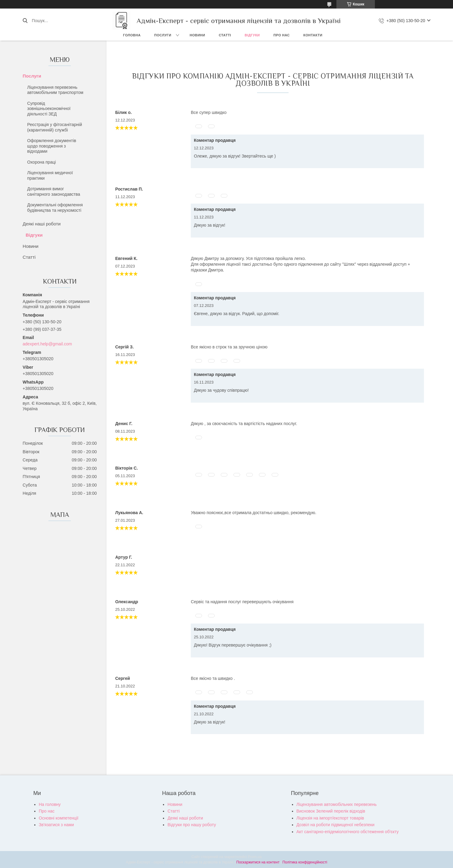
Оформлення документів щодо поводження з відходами (52, 146)
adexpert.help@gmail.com (47, 344)
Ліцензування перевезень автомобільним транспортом (55, 90)
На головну (50, 804)
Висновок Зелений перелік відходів (331, 811)
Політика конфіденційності (305, 862)
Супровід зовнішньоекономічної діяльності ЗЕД (49, 109)
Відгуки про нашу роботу (192, 825)
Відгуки (252, 35)
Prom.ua (255, 857)
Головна (132, 35)
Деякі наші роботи (42, 224)
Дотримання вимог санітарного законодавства (54, 191)
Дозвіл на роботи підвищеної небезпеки (336, 825)
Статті (225, 35)
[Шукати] (25, 21)
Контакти (313, 35)
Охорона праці (42, 162)
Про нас (282, 35)
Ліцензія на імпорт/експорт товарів (330, 818)
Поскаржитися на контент (258, 862)
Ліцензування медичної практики (50, 175)
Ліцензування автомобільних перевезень (337, 804)
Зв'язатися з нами (56, 825)
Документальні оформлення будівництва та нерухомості (55, 208)
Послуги (163, 35)
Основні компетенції (59, 818)
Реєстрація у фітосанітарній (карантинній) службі (55, 127)
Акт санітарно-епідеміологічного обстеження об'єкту (348, 832)
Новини (197, 35)
